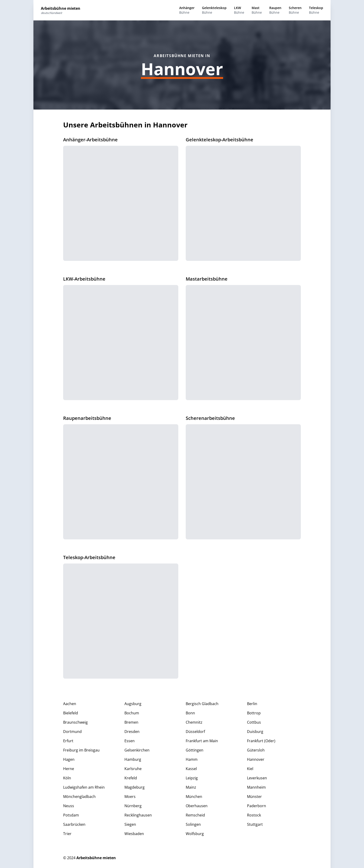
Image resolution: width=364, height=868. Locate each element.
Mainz (191, 787)
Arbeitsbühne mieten (96, 858)
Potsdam (71, 815)
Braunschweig (75, 722)
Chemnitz (194, 722)
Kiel (250, 769)
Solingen (193, 824)
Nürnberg (133, 806)
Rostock (254, 815)
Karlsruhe (133, 769)
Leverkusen (257, 778)
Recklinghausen (138, 815)
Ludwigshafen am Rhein (84, 787)
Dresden (132, 732)
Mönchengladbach (79, 797)
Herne (69, 769)
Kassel (191, 769)
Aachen (70, 704)
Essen (130, 741)
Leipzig (192, 778)
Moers (130, 797)
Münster (254, 797)
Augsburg (133, 704)
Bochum (132, 713)
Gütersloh (256, 750)
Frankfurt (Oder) (261, 741)
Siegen (130, 824)
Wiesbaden (134, 834)
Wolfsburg (195, 834)
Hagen (69, 759)
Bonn (190, 713)
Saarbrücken (74, 824)
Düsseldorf (195, 732)
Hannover (256, 759)
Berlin (252, 704)
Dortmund (72, 732)
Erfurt (68, 741)
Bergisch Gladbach (202, 704)
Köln (67, 778)
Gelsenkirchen (137, 750)
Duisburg (255, 732)
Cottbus (254, 722)
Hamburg (133, 759)
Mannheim (256, 787)
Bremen (131, 722)
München (194, 797)
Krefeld (131, 778)
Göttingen (195, 750)
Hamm (192, 759)
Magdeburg (135, 787)
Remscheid (195, 815)
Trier (67, 834)
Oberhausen (197, 806)
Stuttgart (255, 824)
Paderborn (257, 806)
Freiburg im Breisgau (81, 750)
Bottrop (254, 713)
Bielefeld (71, 713)
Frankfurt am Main (202, 741)
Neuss (69, 806)
